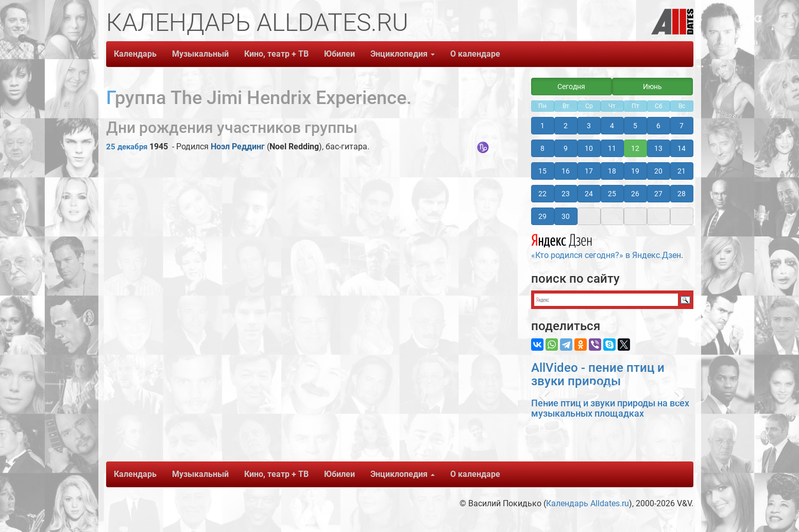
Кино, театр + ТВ (276, 54)
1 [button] (542, 126)
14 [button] (682, 148)
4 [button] (612, 126)
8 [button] (542, 148)
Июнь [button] (652, 87)
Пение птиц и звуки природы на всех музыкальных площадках (610, 408)
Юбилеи (339, 54)
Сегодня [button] (571, 87)
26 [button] (635, 194)
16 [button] (566, 171)
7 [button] (682, 126)
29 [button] (542, 216)
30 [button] (566, 216)
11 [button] (612, 148)
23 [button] (566, 194)
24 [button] (589, 194)
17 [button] (589, 171)
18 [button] (612, 171)
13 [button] (658, 148)
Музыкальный (200, 54)
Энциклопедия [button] (403, 54)
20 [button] (658, 171)
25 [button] (612, 194)
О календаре (475, 54)
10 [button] (589, 148)
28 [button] (682, 194)
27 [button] (658, 194)
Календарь (135, 54)
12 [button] (635, 148)
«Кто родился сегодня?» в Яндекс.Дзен (606, 245)
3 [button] (589, 126)
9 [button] (566, 148)
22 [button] (542, 194)
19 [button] (635, 171)
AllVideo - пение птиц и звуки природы (598, 374)
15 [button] (542, 171)
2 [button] (566, 126)
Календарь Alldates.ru (588, 503)
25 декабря (127, 147)
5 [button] (635, 126)
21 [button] (682, 171)
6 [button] (658, 126)
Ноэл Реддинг (238, 147)
